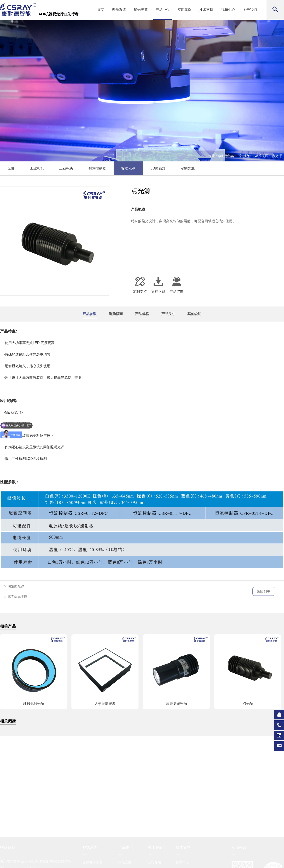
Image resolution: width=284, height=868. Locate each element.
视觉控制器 (97, 168)
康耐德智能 (226, 156)
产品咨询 (177, 285)
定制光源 (188, 168)
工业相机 (37, 168)
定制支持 (140, 285)
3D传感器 (158, 168)
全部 (11, 168)
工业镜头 (66, 168)
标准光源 (262, 156)
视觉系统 (119, 10)
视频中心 (228, 10)
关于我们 (250, 10)
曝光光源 (141, 10)
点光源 (277, 156)
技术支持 (206, 10)
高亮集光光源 (17, 597)
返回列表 (263, 592)
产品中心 (163, 10)
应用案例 (184, 10)
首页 (100, 10)
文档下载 (158, 285)
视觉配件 (245, 156)
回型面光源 (16, 586)
